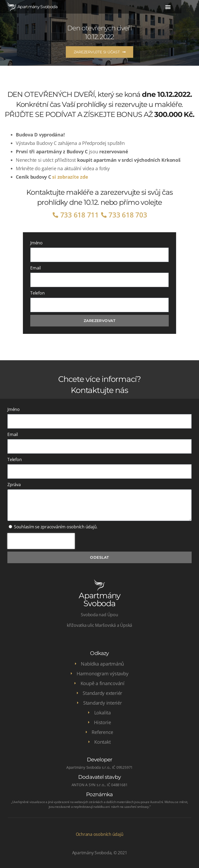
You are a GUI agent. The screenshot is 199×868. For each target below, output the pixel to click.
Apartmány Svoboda (38, 7)
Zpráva (14, 485)
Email (36, 268)
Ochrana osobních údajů (100, 834)
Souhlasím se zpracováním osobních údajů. (56, 527)
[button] (185, 7)
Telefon (37, 293)
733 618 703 (128, 215)
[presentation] (41, 541)
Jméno (36, 243)
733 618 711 (79, 215)
